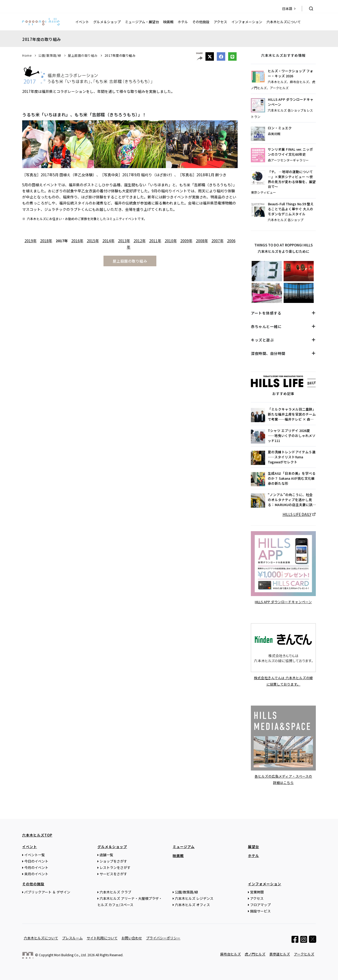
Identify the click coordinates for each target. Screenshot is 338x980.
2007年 (218, 241)
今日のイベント (36, 861)
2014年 (109, 241)
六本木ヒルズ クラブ (115, 892)
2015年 (93, 241)
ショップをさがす (113, 861)
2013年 (124, 241)
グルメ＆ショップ (107, 22)
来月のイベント (36, 874)
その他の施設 (33, 884)
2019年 (31, 241)
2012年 (140, 241)
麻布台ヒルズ (231, 954)
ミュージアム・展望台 (142, 22)
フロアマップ (260, 904)
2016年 (77, 241)
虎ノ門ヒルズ (255, 954)
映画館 (168, 22)
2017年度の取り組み (120, 55)
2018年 (46, 241)
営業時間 (257, 892)
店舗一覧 (106, 855)
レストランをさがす (115, 867)
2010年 (171, 241)
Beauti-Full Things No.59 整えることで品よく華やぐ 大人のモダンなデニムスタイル (291, 209)
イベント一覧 (35, 855)
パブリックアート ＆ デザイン (47, 892)
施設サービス (260, 911)
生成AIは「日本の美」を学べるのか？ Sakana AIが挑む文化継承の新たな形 (292, 478)
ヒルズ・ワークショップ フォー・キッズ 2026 (290, 73)
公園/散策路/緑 (50, 55)
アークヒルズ (304, 954)
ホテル (183, 22)
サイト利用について (102, 938)
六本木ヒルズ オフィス (192, 904)
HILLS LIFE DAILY (297, 514)
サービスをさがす (113, 874)
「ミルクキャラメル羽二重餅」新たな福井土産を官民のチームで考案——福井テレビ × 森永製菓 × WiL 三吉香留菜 (292, 414)
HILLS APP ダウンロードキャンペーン (291, 102)
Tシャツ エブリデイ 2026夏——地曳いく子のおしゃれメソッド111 (292, 436)
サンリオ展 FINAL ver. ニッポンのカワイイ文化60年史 (290, 152)
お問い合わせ (132, 938)
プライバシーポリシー (163, 938)
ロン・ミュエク (280, 128)
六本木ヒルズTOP (37, 835)
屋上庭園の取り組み (83, 55)
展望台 (253, 846)
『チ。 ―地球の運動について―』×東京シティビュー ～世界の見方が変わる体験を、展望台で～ (292, 179)
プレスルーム (72, 938)
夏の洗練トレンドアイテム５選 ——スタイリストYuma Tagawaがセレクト (292, 457)
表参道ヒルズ (280, 954)
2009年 (186, 241)
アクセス (220, 22)
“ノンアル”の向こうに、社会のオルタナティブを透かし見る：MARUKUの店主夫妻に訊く (290, 500)
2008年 (202, 241)
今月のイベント (36, 867)
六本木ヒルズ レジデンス (194, 898)
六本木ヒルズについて (284, 22)
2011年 (155, 241)
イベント (82, 22)
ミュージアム (184, 846)
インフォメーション (247, 22)
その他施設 (201, 22)
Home (27, 55)
